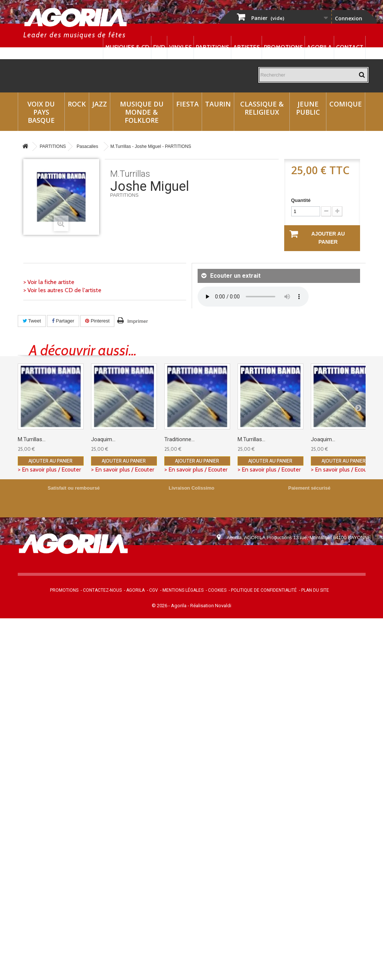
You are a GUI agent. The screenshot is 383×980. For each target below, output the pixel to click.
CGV (154, 590)
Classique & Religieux (262, 108)
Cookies (217, 590)
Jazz (100, 104)
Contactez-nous (102, 590)
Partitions (212, 47)
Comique (346, 104)
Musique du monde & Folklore (142, 112)
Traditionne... (179, 439)
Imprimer (138, 321)
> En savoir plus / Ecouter (49, 469)
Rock (77, 104)
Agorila (319, 47)
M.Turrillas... (32, 439)
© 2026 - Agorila (170, 606)
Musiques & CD (127, 47)
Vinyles (180, 47)
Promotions (283, 47)
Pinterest (97, 321)
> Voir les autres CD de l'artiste (62, 290)
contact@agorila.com (267, 558)
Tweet (32, 321)
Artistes (246, 47)
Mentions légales (183, 590)
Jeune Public (308, 108)
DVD (159, 47)
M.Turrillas (130, 174)
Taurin (218, 104)
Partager (63, 321)
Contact (350, 47)
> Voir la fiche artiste (49, 282)
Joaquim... (103, 439)
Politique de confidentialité (264, 590)
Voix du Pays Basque (41, 112)
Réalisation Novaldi (211, 606)
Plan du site (315, 590)
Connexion (349, 18)
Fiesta (187, 104)
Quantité (301, 200)
